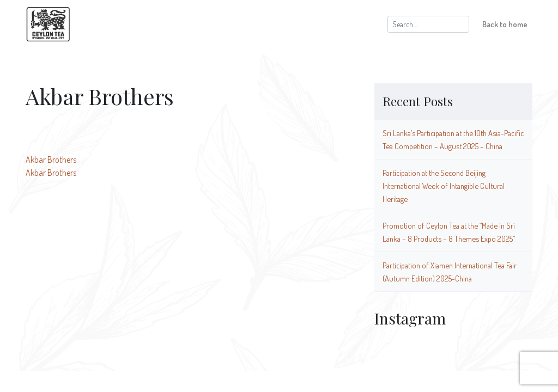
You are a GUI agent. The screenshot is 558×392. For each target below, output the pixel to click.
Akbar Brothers (51, 160)
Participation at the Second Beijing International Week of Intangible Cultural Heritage (444, 186)
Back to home (505, 24)
